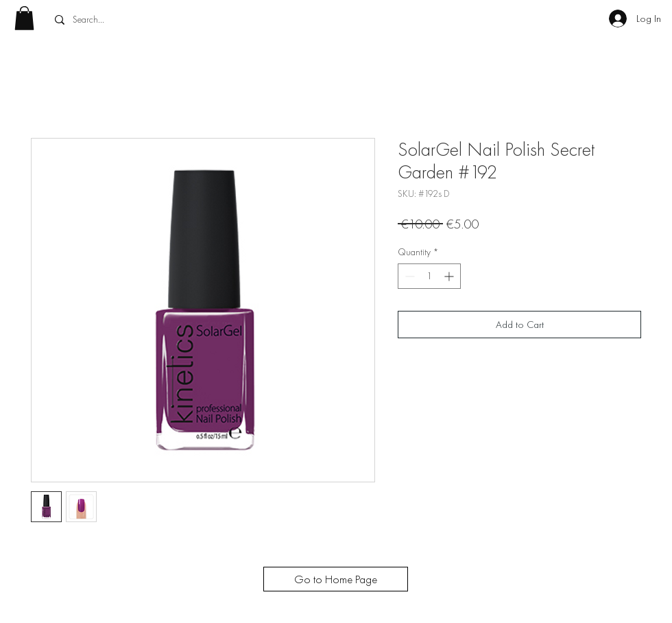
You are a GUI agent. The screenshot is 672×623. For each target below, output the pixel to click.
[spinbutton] (429, 276)
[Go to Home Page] (336, 579)
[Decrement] (408, 276)
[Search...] (150, 20)
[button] (24, 18)
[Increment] (450, 276)
